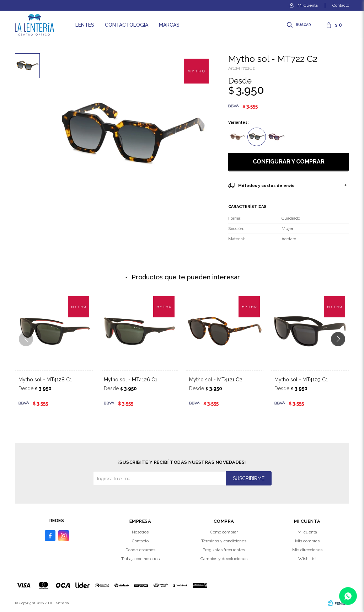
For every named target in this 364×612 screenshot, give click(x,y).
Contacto (341, 5)
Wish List (307, 559)
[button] (341, 353)
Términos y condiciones (224, 541)
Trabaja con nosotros (140, 559)
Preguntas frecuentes (224, 550)
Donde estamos (140, 550)
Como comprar (224, 532)
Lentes (85, 25)
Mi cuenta (307, 532)
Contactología (127, 25)
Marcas (169, 25)
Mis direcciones (307, 550)
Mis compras (307, 541)
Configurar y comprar (289, 162)
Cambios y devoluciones (224, 559)
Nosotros (140, 532)
